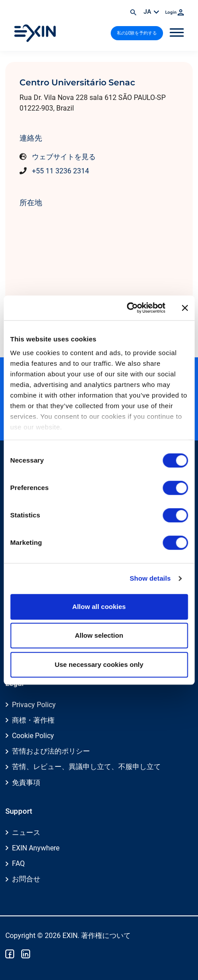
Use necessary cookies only (99, 664)
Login (175, 12)
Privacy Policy (34, 705)
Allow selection (99, 635)
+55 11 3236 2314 (60, 171)
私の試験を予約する (137, 33)
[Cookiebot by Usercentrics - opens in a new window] (126, 308)
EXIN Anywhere (36, 848)
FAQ (18, 863)
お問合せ (26, 879)
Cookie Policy (33, 736)
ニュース (26, 833)
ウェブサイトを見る (64, 157)
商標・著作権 (33, 720)
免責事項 (26, 783)
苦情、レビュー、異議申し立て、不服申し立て (86, 767)
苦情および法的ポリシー (51, 751)
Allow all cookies (99, 607)
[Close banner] (185, 308)
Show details (150, 578)
